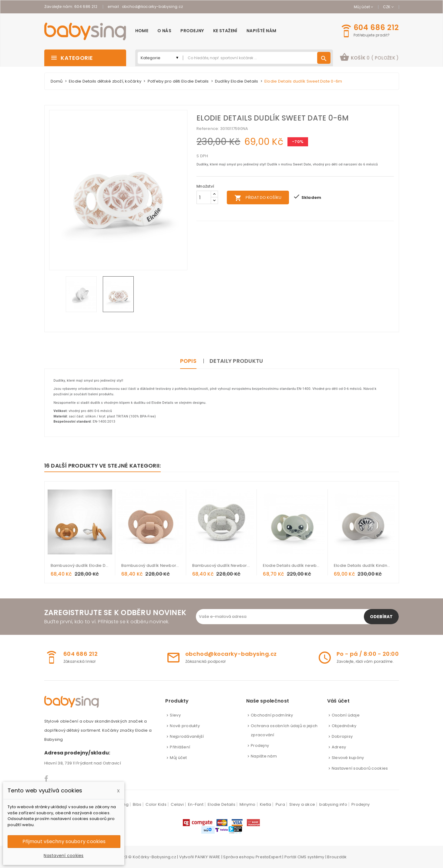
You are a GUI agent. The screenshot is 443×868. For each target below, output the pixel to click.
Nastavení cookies (64, 856)
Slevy (175, 715)
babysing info (333, 804)
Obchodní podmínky (272, 715)
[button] (369, 58)
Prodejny (260, 745)
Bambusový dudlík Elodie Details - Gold (80, 565)
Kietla (266, 804)
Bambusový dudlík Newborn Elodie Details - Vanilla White (222, 565)
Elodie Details (221, 804)
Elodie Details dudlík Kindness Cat (363, 565)
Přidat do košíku (258, 198)
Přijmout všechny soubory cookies (64, 841)
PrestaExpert (268, 857)
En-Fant (196, 804)
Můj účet (178, 758)
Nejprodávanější (187, 736)
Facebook (47, 779)
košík (369, 57)
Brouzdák (337, 857)
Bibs (137, 804)
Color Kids (156, 804)
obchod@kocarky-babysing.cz (152, 7)
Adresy (339, 747)
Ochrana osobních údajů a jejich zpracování (284, 730)
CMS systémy (311, 857)
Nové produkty (185, 726)
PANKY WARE (208, 857)
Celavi (177, 804)
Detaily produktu (236, 361)
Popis (188, 361)
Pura (280, 804)
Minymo (248, 804)
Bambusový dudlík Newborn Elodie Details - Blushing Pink (151, 565)
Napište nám (264, 756)
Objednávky (344, 726)
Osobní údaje (346, 715)
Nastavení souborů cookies (360, 768)
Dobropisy (342, 736)
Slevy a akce (302, 804)
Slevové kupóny (348, 758)
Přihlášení (180, 747)
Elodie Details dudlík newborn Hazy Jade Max (292, 565)
